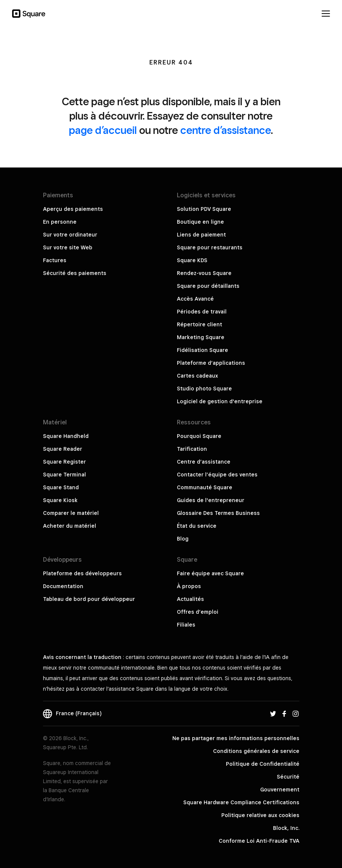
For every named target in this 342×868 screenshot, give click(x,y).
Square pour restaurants (210, 247)
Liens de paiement (201, 235)
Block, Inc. (286, 828)
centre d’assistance (225, 130)
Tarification (192, 449)
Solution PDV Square (204, 209)
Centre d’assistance (204, 462)
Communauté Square (205, 487)
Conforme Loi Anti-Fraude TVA (259, 841)
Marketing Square (201, 337)
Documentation (63, 586)
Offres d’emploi (198, 612)
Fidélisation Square (202, 350)
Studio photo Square (204, 389)
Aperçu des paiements (73, 209)
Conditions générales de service (256, 751)
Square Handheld (66, 436)
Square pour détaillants (208, 286)
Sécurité (288, 777)
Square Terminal (64, 475)
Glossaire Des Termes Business (218, 513)
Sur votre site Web (68, 247)
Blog (183, 539)
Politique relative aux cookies (260, 815)
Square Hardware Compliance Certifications (241, 802)
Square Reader (63, 449)
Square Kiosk (60, 500)
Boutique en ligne (200, 222)
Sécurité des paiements (75, 273)
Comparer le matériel (71, 513)
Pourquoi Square (199, 436)
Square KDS (192, 260)
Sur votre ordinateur (70, 235)
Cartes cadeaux (197, 376)
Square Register (64, 462)
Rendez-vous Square (204, 273)
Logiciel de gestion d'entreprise (220, 401)
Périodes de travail (202, 312)
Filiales (186, 625)
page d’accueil (103, 130)
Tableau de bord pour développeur (89, 599)
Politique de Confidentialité (263, 764)
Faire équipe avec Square (210, 573)
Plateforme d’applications (211, 363)
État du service (197, 526)
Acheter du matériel (70, 526)
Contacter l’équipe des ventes (217, 475)
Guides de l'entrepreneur (211, 500)
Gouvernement (280, 790)
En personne (60, 222)
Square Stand (61, 487)
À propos (189, 586)
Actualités (190, 599)
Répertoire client (199, 324)
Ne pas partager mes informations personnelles (236, 738)
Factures (55, 260)
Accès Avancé (195, 299)
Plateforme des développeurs (82, 573)
